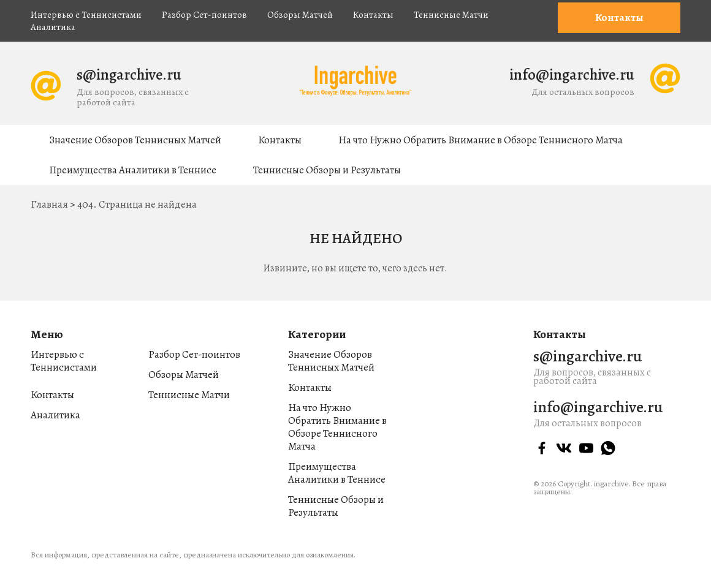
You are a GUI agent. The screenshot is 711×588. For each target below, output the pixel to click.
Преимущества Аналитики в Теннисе (133, 170)
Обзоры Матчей (300, 15)
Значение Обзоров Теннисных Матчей (135, 140)
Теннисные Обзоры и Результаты (327, 170)
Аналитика (53, 27)
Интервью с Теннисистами (86, 15)
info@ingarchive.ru (572, 75)
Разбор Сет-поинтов (204, 15)
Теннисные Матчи (451, 15)
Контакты (373, 15)
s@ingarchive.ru (129, 75)
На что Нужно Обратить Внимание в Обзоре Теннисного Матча (481, 140)
